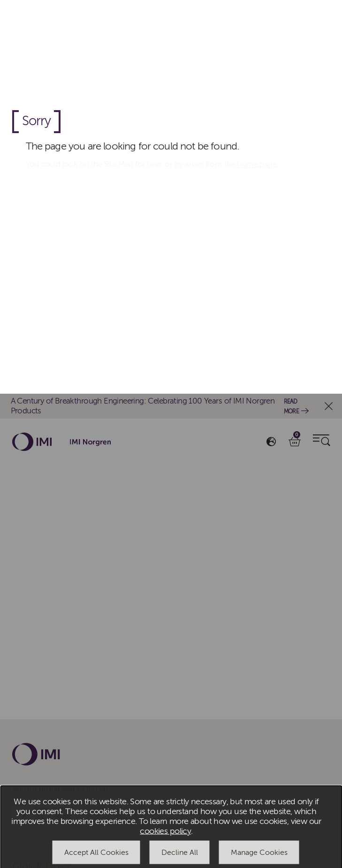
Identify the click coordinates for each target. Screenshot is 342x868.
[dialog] (171, 434)
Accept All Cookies (96, 458)
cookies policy (165, 437)
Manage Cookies (259, 458)
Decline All (180, 458)
